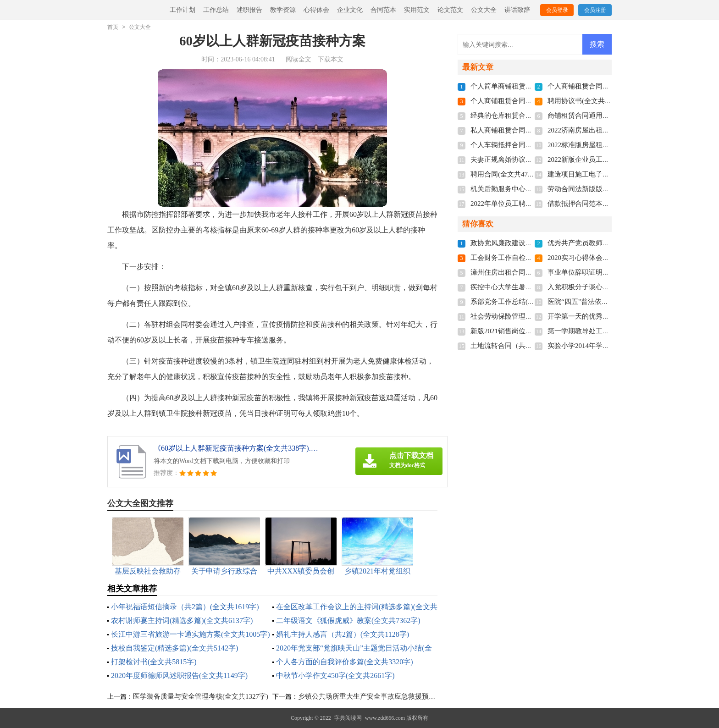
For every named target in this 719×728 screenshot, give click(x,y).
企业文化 (350, 10)
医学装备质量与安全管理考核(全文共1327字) (201, 696)
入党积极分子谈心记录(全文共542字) (603, 287)
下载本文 (331, 59)
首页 (113, 27)
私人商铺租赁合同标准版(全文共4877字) (531, 130)
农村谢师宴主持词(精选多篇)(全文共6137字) (182, 620)
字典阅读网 (348, 718)
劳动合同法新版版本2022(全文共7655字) (608, 189)
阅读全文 (299, 59)
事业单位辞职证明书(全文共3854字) (601, 272)
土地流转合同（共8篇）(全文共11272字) (531, 346)
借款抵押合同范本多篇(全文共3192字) (605, 204)
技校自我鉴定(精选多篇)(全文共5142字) (174, 648)
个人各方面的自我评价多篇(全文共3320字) (345, 662)
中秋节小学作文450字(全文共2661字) (335, 676)
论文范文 (450, 10)
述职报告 (249, 10)
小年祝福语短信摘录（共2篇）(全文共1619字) (185, 607)
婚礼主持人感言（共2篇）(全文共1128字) (343, 634)
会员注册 (595, 10)
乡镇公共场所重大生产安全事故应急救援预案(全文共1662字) (390, 696)
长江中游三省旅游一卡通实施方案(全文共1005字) (191, 634)
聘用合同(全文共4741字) (507, 174)
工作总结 (216, 10)
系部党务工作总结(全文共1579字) (521, 302)
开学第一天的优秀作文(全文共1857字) (605, 316)
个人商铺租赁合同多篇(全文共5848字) (528, 101)
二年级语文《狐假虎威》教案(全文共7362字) (348, 620)
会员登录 (557, 10)
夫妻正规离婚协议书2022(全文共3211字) (531, 160)
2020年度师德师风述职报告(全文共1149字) (179, 676)
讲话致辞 (517, 10)
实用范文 (417, 10)
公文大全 (484, 10)
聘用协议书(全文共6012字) (588, 101)
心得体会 (316, 10)
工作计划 (183, 10)
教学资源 (283, 10)
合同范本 (383, 10)
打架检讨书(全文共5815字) (154, 662)
